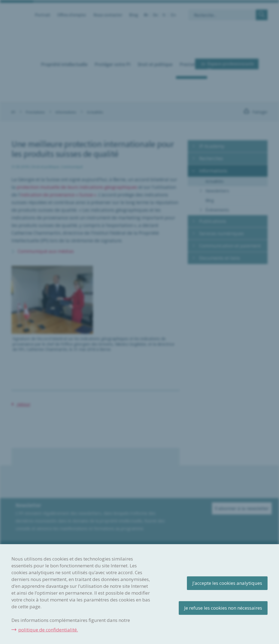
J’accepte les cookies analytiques (227, 583)
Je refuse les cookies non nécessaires (223, 608)
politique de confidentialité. (48, 630)
